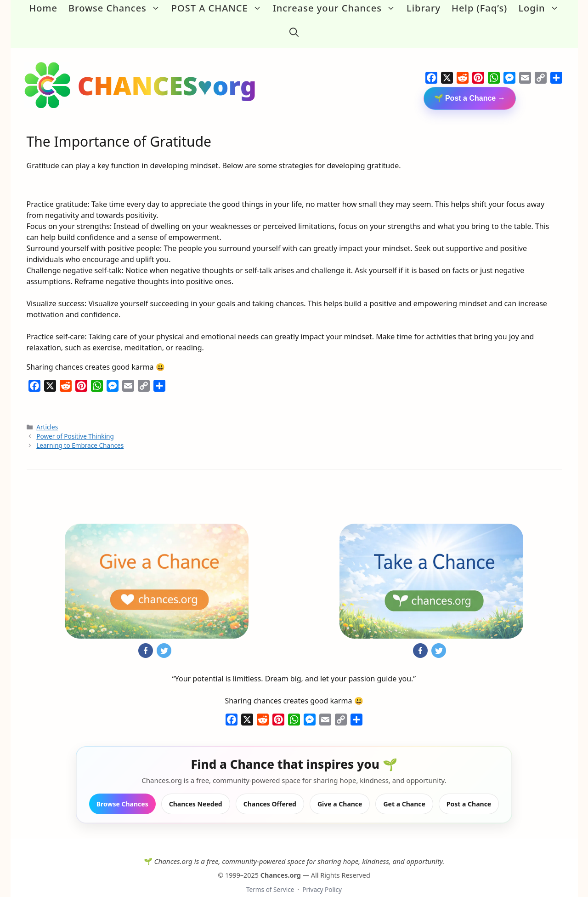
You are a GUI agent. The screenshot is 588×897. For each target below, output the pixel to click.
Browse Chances (117, 8)
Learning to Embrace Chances (80, 431)
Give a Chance (340, 789)
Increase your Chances (337, 8)
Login (541, 8)
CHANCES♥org (167, 70)
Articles (47, 412)
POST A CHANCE (219, 8)
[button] (294, 25)
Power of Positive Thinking (75, 421)
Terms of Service (270, 874)
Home (43, 8)
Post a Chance (469, 789)
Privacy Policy (322, 874)
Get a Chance (404, 789)
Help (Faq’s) (479, 8)
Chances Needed (196, 789)
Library (424, 8)
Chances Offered (270, 789)
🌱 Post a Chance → (470, 83)
